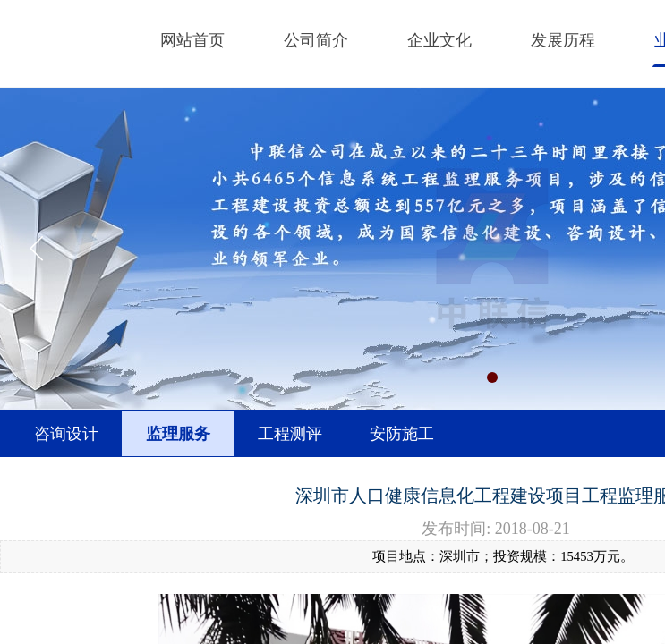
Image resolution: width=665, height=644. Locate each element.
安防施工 (402, 434)
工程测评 (290, 434)
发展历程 (563, 40)
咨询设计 (66, 434)
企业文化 (439, 40)
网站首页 (192, 40)
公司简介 (316, 40)
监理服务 (178, 434)
